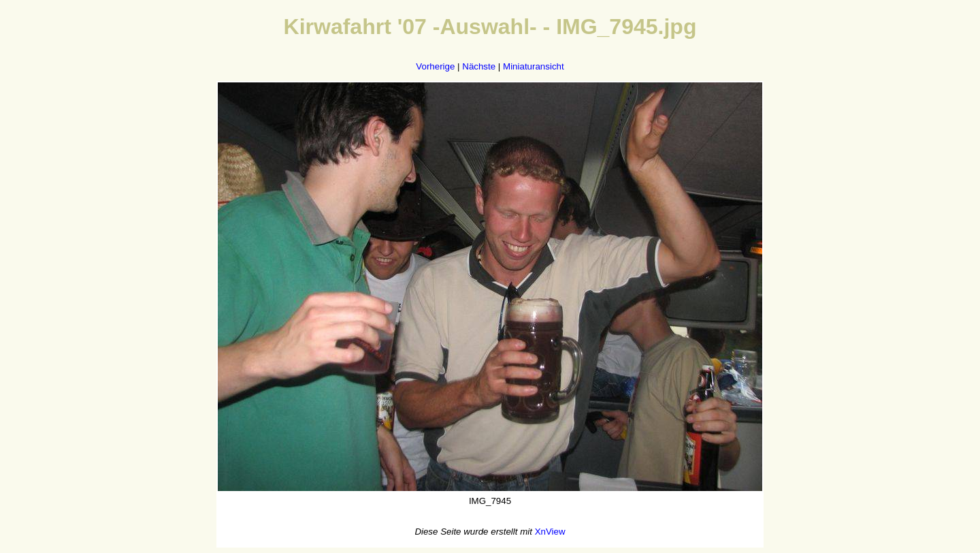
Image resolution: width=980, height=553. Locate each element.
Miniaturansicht (534, 66)
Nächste (479, 66)
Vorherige (435, 66)
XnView (550, 532)
